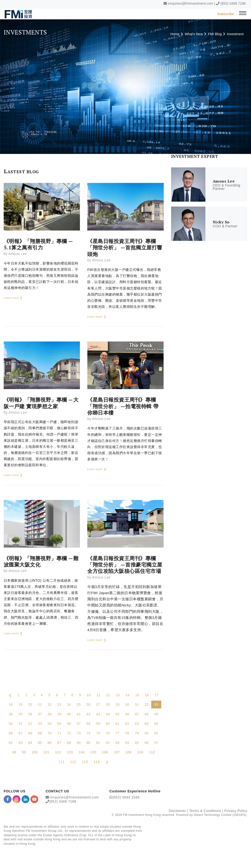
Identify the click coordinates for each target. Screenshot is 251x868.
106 (105, 752)
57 (79, 724)
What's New (194, 34)
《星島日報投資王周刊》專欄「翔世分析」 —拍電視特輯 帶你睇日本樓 (123, 406)
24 (69, 705)
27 (98, 705)
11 (98, 695)
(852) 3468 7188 (233, 3)
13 (118, 695)
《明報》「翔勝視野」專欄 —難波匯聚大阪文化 (41, 561)
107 (117, 752)
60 (108, 724)
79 (137, 733)
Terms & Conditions (205, 811)
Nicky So (221, 222)
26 (88, 705)
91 (98, 743)
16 (147, 695)
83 (20, 743)
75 (98, 733)
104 (82, 752)
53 (40, 724)
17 (157, 695)
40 (69, 714)
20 (30, 705)
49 (156, 714)
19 (20, 705)
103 (70, 752)
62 (127, 724)
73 (79, 733)
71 (59, 733)
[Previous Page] (10, 695)
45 (118, 714)
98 (14, 752)
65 (156, 724)
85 (40, 743)
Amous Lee (18, 254)
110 (152, 752)
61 (118, 724)
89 (79, 743)
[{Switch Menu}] (243, 14)
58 (88, 724)
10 (89, 695)
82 (11, 743)
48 (147, 714)
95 (137, 743)
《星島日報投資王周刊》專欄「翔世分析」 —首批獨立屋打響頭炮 (125, 248)
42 (88, 714)
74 (88, 733)
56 (69, 724)
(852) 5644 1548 (126, 797)
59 (98, 724)
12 (108, 695)
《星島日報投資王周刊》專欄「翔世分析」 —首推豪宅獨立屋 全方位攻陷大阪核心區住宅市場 (125, 565)
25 (79, 705)
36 (30, 714)
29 (118, 705)
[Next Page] (107, 762)
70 (50, 733)
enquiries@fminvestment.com (191, 3)
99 (24, 752)
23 (59, 705)
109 (140, 752)
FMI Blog (215, 34)
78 (127, 733)
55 (59, 724)
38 (50, 714)
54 (50, 724)
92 (108, 743)
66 (11, 733)
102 (58, 752)
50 (11, 724)
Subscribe (226, 14)
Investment (235, 34)
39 (59, 714)
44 (108, 714)
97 (156, 743)
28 (108, 705)
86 (50, 743)
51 (20, 724)
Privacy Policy (236, 811)
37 (40, 714)
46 (127, 714)
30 (127, 705)
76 (108, 733)
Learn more (13, 298)
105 (93, 752)
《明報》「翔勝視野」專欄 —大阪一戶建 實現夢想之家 (41, 403)
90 (88, 743)
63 (137, 724)
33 (156, 705)
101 (46, 752)
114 (97, 762)
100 (35, 752)
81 (156, 733)
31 (137, 705)
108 (129, 752)
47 (137, 714)
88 (69, 743)
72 (69, 733)
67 (20, 733)
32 (147, 705)
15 (137, 695)
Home (175, 34)
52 (30, 724)
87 (59, 743)
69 (40, 733)
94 (127, 743)
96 (147, 743)
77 (118, 733)
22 (50, 705)
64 (147, 724)
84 (30, 743)
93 (118, 743)
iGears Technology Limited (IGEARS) (220, 815)
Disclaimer (177, 811)
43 (98, 714)
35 (20, 714)
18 (11, 705)
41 (79, 714)
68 (30, 733)
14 (128, 695)
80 (147, 733)
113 (85, 762)
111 (61, 762)
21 (40, 705)
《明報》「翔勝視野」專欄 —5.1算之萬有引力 (38, 244)
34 (11, 714)
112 (73, 762)
